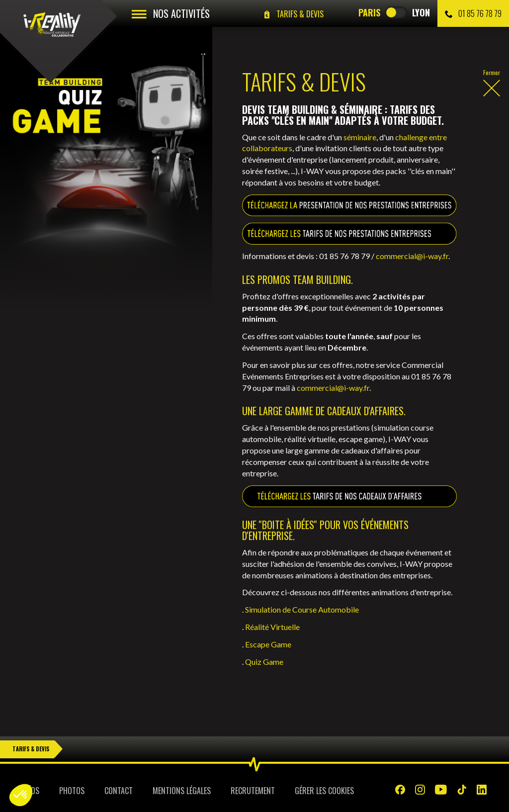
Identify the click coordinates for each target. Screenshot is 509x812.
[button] (21, 795)
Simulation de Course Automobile (302, 609)
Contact (119, 791)
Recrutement (253, 791)
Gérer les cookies (324, 791)
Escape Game (268, 644)
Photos (72, 791)
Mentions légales (182, 791)
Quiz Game (264, 662)
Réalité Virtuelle (272, 627)
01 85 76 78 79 (473, 13)
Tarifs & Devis (31, 749)
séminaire (360, 137)
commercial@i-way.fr (412, 256)
